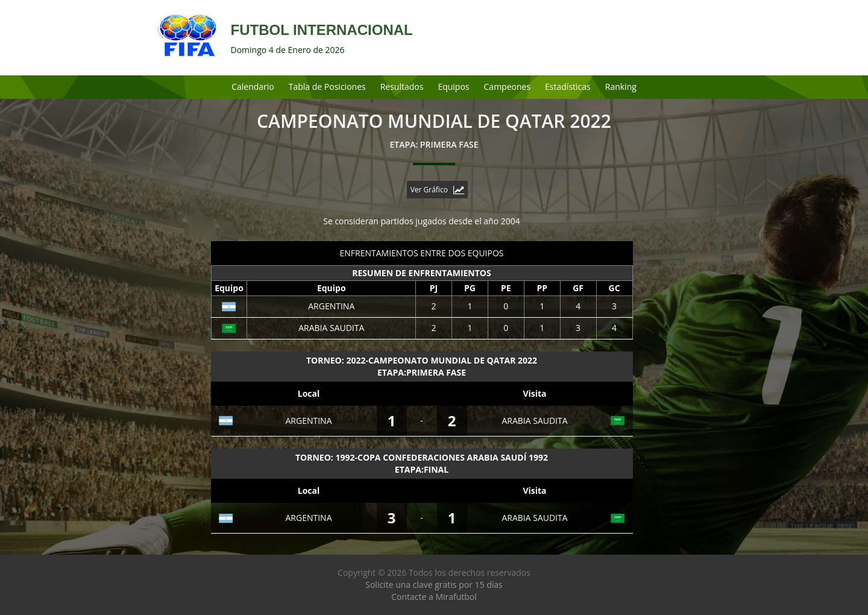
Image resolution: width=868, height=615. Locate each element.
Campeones (508, 87)
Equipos (453, 87)
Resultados (402, 87)
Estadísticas (568, 87)
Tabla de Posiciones (327, 87)
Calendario (253, 87)
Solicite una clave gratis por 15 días (434, 585)
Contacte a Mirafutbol (434, 597)
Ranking (621, 87)
